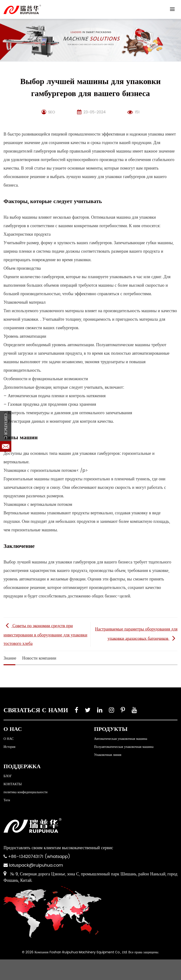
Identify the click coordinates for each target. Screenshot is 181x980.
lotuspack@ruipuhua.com (36, 865)
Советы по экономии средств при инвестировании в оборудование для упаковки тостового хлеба (45, 635)
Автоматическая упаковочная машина (121, 739)
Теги (7, 800)
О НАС (9, 739)
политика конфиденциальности (26, 792)
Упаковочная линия (108, 755)
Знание (10, 658)
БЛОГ (8, 776)
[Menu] (172, 9)
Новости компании (39, 658)
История (9, 747)
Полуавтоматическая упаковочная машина (124, 747)
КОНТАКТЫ (13, 784)
